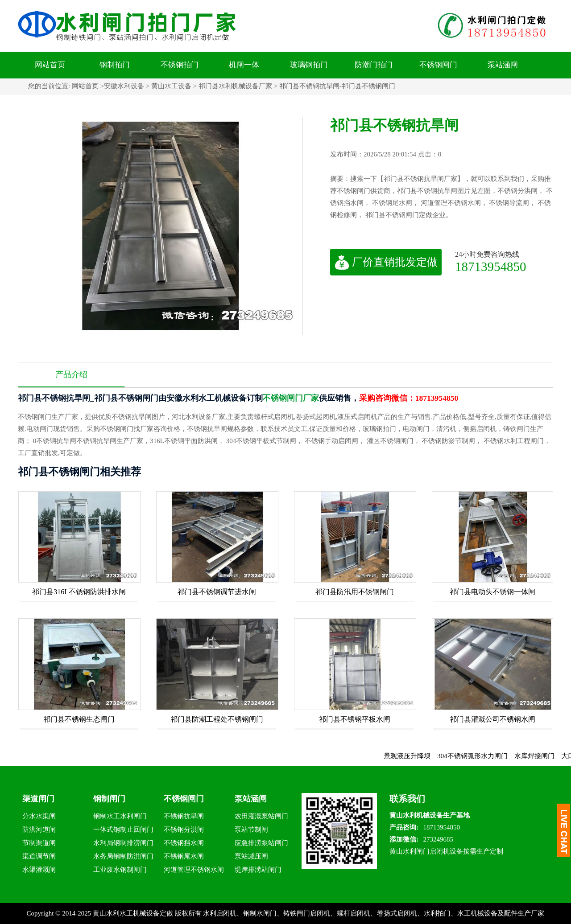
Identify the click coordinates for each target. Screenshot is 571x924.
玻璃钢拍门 (309, 65)
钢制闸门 (109, 799)
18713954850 (491, 266)
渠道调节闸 (39, 856)
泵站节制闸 (251, 830)
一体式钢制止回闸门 (123, 830)
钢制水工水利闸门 (120, 816)
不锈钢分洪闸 (184, 830)
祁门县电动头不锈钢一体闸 (492, 592)
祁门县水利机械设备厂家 (235, 86)
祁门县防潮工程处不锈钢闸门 (217, 719)
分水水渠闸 (39, 816)
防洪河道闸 (39, 830)
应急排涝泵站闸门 (261, 843)
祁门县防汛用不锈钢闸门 (355, 592)
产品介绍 (71, 374)
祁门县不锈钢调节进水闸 (217, 592)
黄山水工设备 (171, 86)
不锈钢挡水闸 (184, 843)
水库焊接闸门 (539, 756)
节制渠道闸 (39, 843)
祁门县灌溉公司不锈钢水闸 (492, 719)
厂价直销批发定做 (386, 262)
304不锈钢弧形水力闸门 (477, 756)
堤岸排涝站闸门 (258, 870)
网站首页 (50, 65)
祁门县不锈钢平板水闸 (355, 719)
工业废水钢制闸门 (120, 870)
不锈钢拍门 (180, 65)
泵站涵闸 (503, 65)
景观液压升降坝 (412, 756)
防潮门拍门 (374, 65)
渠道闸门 (38, 799)
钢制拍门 (115, 65)
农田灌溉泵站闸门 (261, 816)
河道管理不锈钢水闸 (194, 870)
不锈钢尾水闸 (184, 856)
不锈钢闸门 (438, 65)
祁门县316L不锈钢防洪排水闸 (79, 592)
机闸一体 (244, 65)
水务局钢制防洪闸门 (123, 856)
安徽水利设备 (124, 86)
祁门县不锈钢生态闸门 (79, 719)
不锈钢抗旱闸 (184, 816)
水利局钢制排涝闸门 (123, 843)
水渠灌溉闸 (39, 870)
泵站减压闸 (251, 856)
